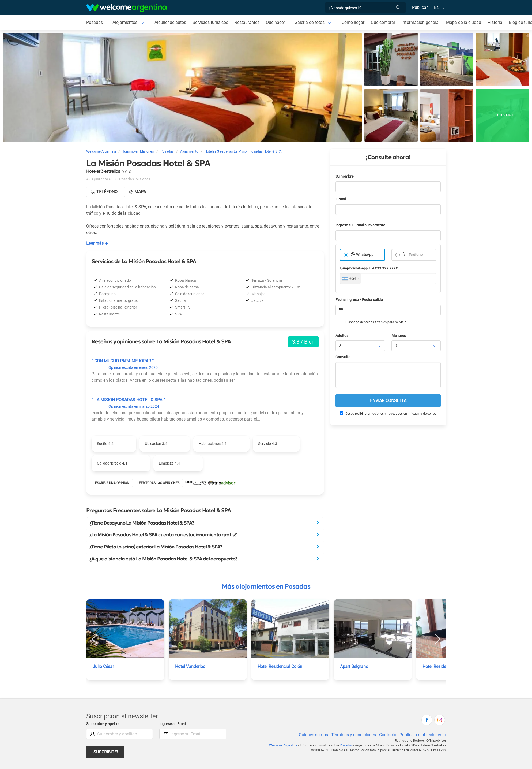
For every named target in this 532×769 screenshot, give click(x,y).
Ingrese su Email (173, 724)
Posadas (95, 22)
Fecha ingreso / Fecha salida (359, 300)
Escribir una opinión (112, 483)
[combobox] (351, 278)
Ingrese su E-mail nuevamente (360, 225)
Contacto (388, 735)
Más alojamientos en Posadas (266, 586)
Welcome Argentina (283, 745)
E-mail (341, 199)
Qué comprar (383, 22)
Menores (399, 336)
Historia (495, 22)
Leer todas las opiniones (158, 483)
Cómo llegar (353, 22)
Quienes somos (313, 735)
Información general (421, 22)
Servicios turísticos (210, 22)
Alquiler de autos (170, 22)
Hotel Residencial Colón (280, 666)
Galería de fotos (310, 22)
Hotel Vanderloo (190, 666)
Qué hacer (275, 22)
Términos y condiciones (354, 735)
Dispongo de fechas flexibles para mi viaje (373, 322)
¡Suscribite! (105, 752)
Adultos (342, 336)
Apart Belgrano (354, 666)
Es (436, 7)
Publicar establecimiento (423, 735)
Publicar (420, 7)
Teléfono (415, 255)
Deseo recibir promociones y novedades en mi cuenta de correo (388, 413)
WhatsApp (365, 255)
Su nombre (344, 177)
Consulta (343, 357)
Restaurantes (247, 22)
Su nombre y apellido (103, 724)
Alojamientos (125, 22)
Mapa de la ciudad (464, 22)
